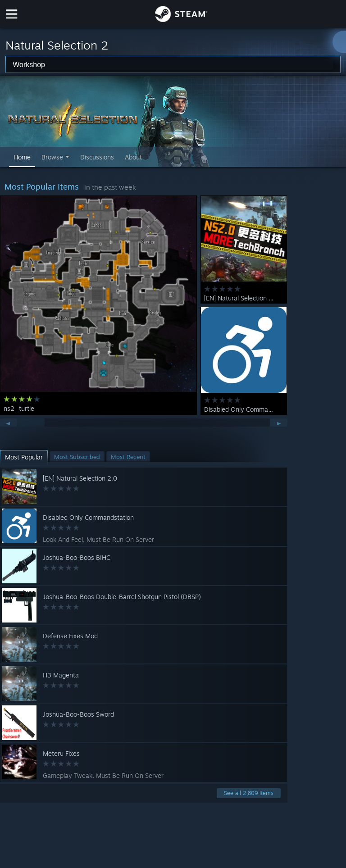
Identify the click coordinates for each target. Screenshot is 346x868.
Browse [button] (52, 157)
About (133, 157)
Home (22, 157)
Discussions (97, 157)
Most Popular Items (42, 186)
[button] (24, 457)
